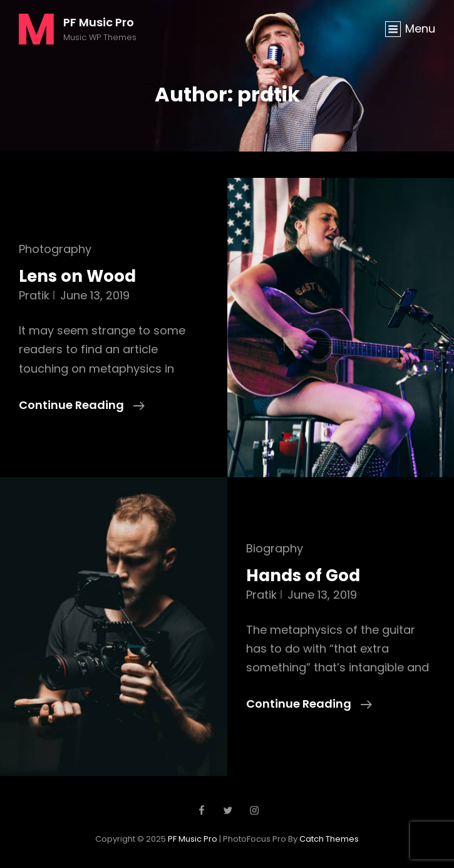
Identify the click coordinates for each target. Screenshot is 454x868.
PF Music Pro (99, 22)
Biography (275, 548)
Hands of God (303, 576)
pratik (34, 295)
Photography (55, 249)
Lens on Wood (77, 276)
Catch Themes (329, 839)
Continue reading (82, 405)
